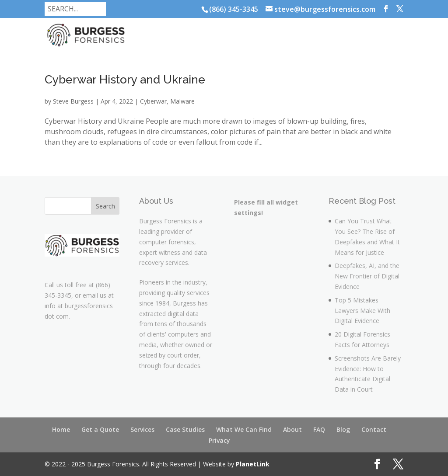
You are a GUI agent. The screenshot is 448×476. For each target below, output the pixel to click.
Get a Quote (100, 429)
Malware (182, 101)
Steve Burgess (73, 101)
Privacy (219, 440)
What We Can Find (244, 429)
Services (142, 429)
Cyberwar (153, 101)
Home (61, 429)
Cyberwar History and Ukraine (125, 80)
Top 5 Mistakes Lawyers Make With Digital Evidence (362, 311)
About (292, 429)
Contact (374, 429)
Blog (343, 429)
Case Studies (185, 429)
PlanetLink (253, 464)
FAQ (319, 429)
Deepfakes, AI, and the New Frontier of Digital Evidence (367, 276)
